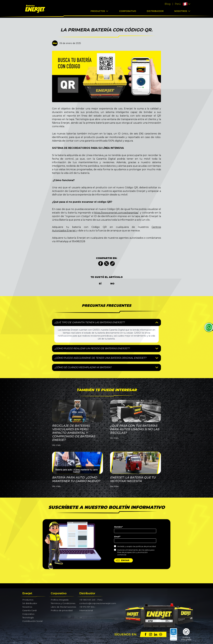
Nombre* (118, 527)
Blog (168, 4)
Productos (98, 11)
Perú (178, 4)
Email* (117, 537)
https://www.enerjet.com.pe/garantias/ (116, 213)
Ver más (56, 445)
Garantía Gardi (29, 610)
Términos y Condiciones (63, 603)
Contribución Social (32, 621)
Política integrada (60, 600)
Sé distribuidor (30, 603)
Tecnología (28, 617)
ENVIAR (122, 560)
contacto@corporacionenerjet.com (98, 603)
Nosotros (181, 11)
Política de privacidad (62, 610)
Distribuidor (155, 11)
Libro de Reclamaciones (63, 607)
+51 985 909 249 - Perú (91, 600)
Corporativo (128, 11)
